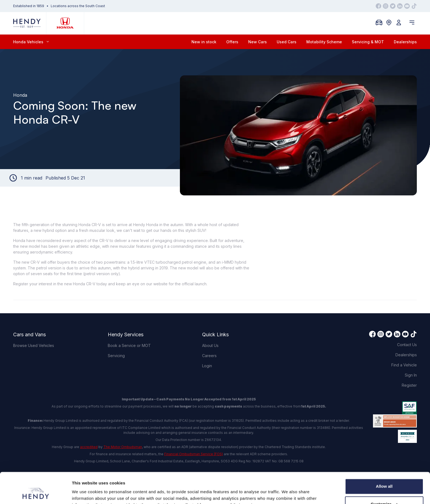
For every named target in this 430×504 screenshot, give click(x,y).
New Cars (258, 42)
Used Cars (287, 42)
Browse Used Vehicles (34, 345)
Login (207, 366)
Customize (384, 477)
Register (409, 385)
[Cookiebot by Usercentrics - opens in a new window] (36, 493)
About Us (210, 345)
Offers (232, 42)
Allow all (384, 459)
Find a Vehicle (404, 365)
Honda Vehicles (31, 42)
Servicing (116, 356)
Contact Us (407, 345)
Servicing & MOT (368, 42)
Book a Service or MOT (129, 345)
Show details (85, 493)
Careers (209, 356)
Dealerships (405, 42)
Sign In (411, 375)
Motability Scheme (324, 42)
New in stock (204, 42)
